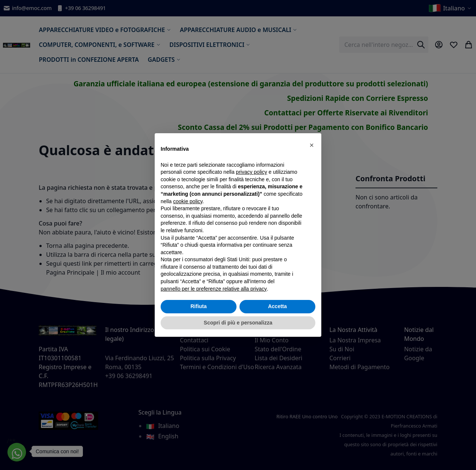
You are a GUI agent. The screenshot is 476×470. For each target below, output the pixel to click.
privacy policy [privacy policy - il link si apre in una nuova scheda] (251, 172)
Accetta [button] (278, 306)
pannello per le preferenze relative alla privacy (214, 289)
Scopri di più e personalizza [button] (238, 323)
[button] (312, 145)
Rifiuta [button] (199, 306)
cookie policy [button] (188, 201)
